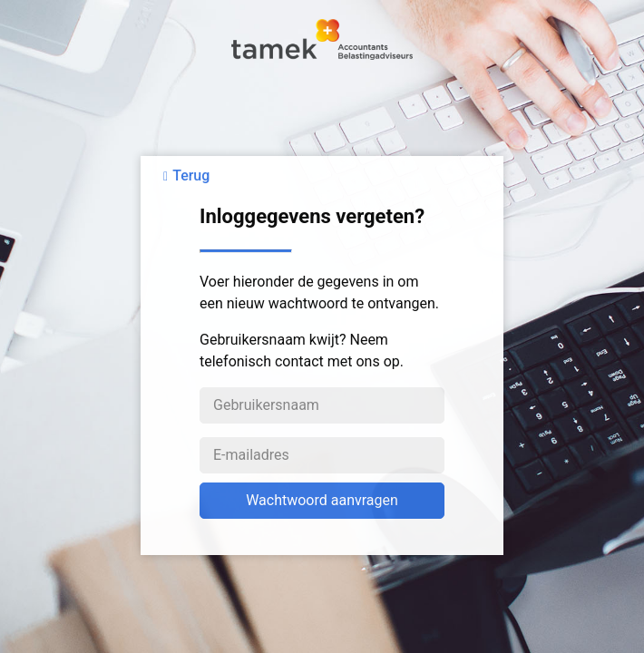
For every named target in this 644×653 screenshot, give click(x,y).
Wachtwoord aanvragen (322, 500)
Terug (191, 175)
